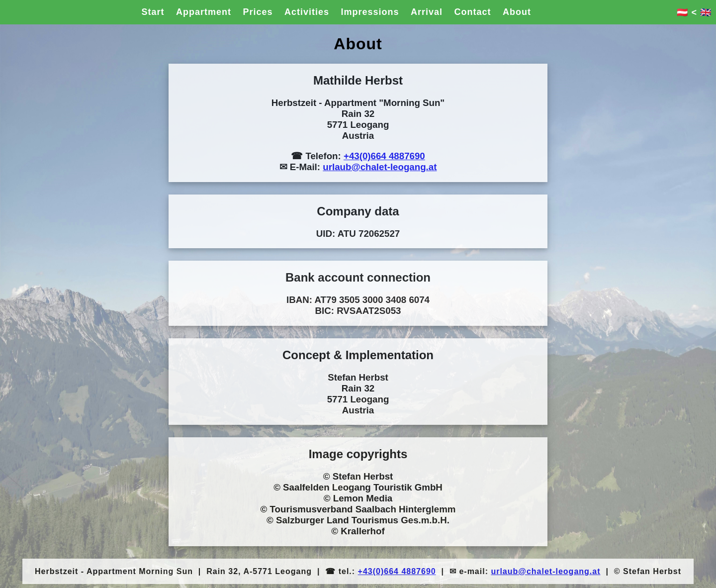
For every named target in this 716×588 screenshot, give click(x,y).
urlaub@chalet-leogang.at (380, 167)
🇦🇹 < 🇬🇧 (694, 12)
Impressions (370, 12)
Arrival (427, 12)
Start (153, 12)
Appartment (204, 12)
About (517, 12)
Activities (307, 12)
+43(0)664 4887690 (384, 156)
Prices (258, 12)
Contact (472, 12)
